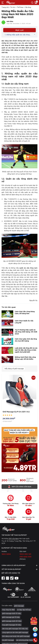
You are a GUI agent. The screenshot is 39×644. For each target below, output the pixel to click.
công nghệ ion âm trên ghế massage (15, 632)
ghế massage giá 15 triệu (11, 617)
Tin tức (13, 7)
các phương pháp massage (26, 640)
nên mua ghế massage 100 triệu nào (15, 629)
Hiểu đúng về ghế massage (14, 369)
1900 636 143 (25, 554)
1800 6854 (6, 554)
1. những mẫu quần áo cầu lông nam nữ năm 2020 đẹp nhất (17, 35)
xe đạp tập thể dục (24, 610)
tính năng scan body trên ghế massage (16, 636)
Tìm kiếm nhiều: (7, 606)
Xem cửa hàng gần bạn (20, 487)
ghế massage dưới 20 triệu (12, 621)
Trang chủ (5, 7)
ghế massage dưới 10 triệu (12, 613)
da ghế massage (8, 640)
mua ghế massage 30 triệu (12, 625)
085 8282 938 (25, 556)
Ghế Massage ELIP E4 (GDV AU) (16, 412)
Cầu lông (28, 7)
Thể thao (20, 7)
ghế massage (19, 606)
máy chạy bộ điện (8, 610)
